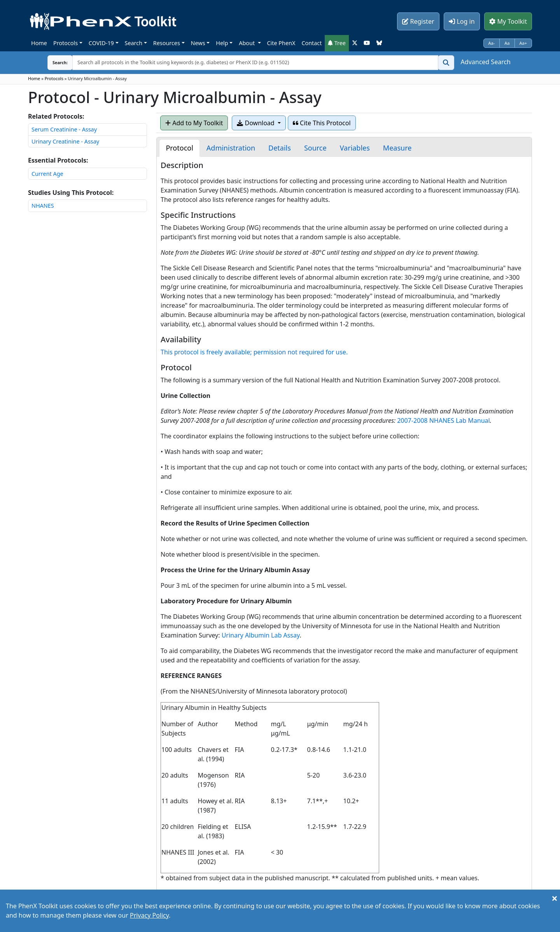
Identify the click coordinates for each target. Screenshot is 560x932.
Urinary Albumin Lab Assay (261, 635)
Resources (167, 43)
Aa (507, 43)
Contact (311, 43)
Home (39, 43)
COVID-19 (101, 43)
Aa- (492, 43)
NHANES (43, 206)
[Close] (555, 898)
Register (418, 21)
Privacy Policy (149, 915)
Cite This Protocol (322, 123)
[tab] (179, 148)
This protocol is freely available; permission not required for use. (254, 352)
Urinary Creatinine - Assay (65, 141)
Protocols (66, 43)
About (248, 43)
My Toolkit (508, 21)
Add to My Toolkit (194, 123)
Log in (462, 21)
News (198, 43)
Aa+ (523, 43)
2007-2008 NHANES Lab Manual (444, 420)
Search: (54, 62)
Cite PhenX (281, 43)
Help (222, 43)
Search (134, 43)
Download (256, 123)
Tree (337, 43)
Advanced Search (486, 62)
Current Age (47, 174)
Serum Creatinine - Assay (64, 129)
